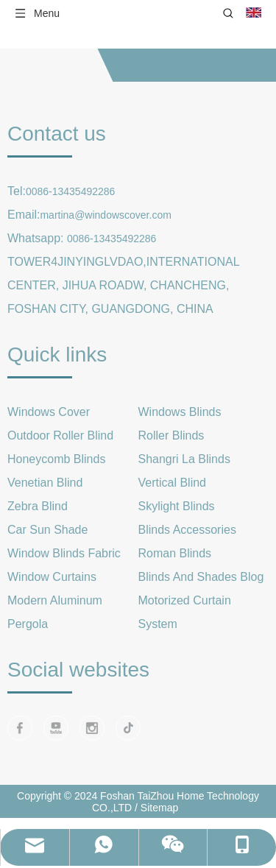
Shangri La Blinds (184, 459)
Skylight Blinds (177, 506)
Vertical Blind (173, 483)
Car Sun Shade (47, 530)
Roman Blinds (175, 553)
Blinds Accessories (187, 530)
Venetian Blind (45, 483)
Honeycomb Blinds (56, 459)
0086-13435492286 (70, 191)
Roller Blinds (171, 435)
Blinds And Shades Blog (201, 577)
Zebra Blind (38, 506)
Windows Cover (49, 412)
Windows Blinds (180, 412)
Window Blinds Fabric (64, 553)
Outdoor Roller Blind (60, 435)
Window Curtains (52, 577)
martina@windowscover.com (105, 215)
